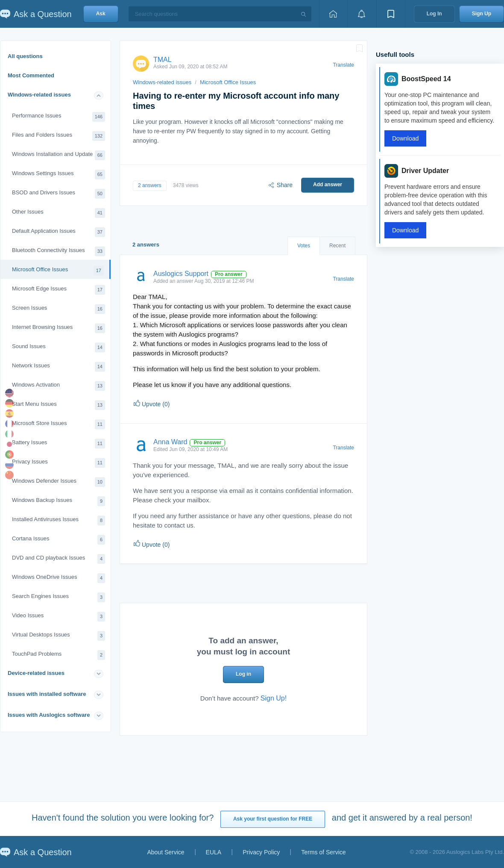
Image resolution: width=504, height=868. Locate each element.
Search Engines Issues (59, 597)
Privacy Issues (59, 463)
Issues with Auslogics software (49, 715)
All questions (25, 56)
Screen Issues (59, 309)
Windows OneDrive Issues (59, 578)
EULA (214, 852)
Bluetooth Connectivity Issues (59, 251)
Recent (337, 246)
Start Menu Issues (59, 405)
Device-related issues (36, 673)
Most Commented (31, 75)
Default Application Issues (59, 232)
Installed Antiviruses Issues (59, 521)
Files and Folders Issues (59, 136)
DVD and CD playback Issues (59, 559)
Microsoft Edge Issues (59, 290)
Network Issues (59, 367)
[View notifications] (362, 14)
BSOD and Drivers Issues (59, 194)
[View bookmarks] (391, 14)
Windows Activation (59, 386)
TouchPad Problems (59, 655)
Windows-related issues (39, 95)
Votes (304, 246)
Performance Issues (59, 117)
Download (405, 138)
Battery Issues (59, 444)
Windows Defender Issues (59, 482)
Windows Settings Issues (59, 174)
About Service (166, 852)
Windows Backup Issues (59, 501)
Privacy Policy (261, 852)
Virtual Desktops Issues (59, 636)
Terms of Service (323, 852)
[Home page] (333, 14)
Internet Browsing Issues (59, 328)
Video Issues (59, 617)
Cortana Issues (59, 540)
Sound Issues (59, 347)
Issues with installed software (47, 694)
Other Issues (59, 213)
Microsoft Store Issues (59, 424)
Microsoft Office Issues (58, 271)
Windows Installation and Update (59, 155)
